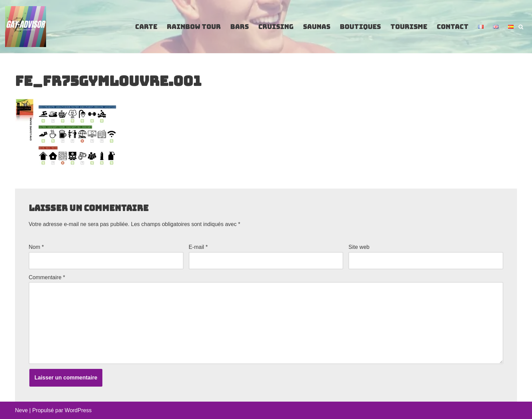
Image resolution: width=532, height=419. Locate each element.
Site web (359, 247)
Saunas (317, 27)
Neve (21, 410)
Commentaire (47, 277)
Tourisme (409, 27)
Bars (240, 27)
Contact (453, 27)
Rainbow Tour (194, 27)
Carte (146, 27)
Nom (36, 247)
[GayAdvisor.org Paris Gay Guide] (26, 27)
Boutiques (360, 27)
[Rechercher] (521, 27)
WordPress (78, 410)
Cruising (276, 27)
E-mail (198, 247)
